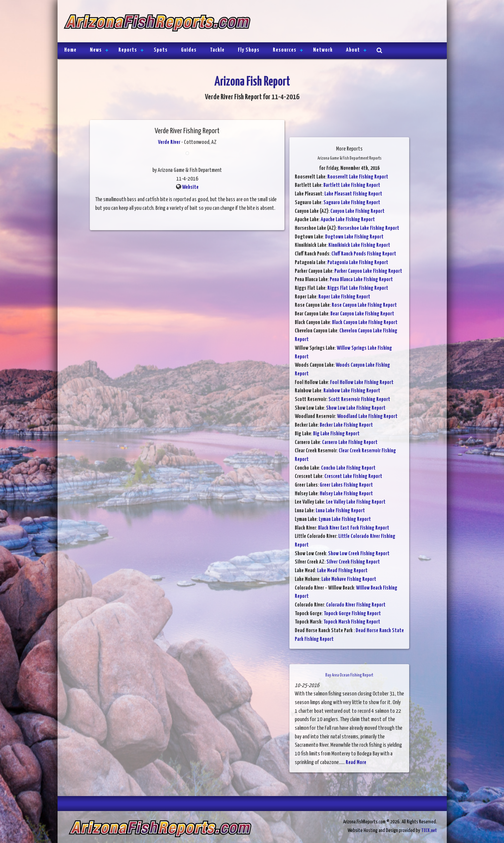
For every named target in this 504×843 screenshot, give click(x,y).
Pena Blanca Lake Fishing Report (361, 280)
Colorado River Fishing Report (356, 605)
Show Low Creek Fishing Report (359, 554)
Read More (356, 763)
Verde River (169, 142)
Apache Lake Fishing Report (348, 220)
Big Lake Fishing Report (336, 434)
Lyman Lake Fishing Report (345, 519)
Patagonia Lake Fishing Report (358, 263)
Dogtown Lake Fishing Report (354, 237)
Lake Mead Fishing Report (342, 571)
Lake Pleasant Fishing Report (353, 194)
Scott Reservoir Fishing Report (359, 400)
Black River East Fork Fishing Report (354, 528)
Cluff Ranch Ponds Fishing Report (364, 254)
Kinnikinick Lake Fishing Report (359, 245)
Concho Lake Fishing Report (348, 468)
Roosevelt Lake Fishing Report (358, 177)
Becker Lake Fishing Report (346, 425)
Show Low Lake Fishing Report (356, 408)
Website (190, 187)
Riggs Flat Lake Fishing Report (358, 288)
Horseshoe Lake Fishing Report (368, 228)
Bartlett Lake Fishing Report (352, 185)
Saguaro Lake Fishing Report (352, 203)
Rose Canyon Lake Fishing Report (364, 305)
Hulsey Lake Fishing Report (346, 494)
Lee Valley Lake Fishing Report (356, 502)
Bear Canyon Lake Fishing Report (362, 314)
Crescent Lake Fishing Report (353, 476)
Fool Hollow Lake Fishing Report (362, 383)
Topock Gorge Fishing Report (352, 614)
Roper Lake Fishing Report (344, 297)
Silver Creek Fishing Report (353, 562)
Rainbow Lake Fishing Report (352, 391)
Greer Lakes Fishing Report (346, 485)
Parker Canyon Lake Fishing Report (368, 271)
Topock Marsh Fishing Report (352, 622)
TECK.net (429, 831)
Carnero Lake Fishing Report (350, 442)
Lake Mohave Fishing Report (349, 579)
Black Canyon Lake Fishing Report (365, 323)
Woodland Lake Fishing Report (367, 417)
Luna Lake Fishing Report (340, 511)
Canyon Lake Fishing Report (357, 211)
